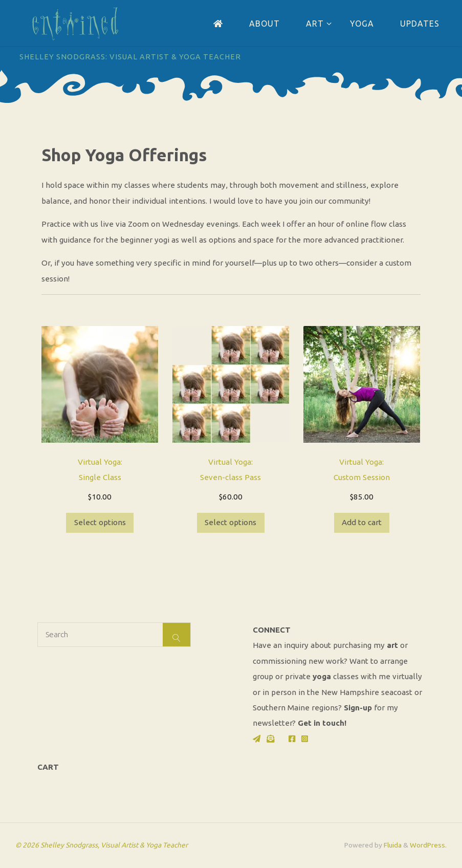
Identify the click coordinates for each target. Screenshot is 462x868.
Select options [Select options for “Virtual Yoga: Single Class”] (100, 522)
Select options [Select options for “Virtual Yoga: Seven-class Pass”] (230, 522)
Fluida (392, 845)
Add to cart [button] (362, 522)
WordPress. (428, 845)
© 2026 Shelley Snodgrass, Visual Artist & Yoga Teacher (102, 845)
